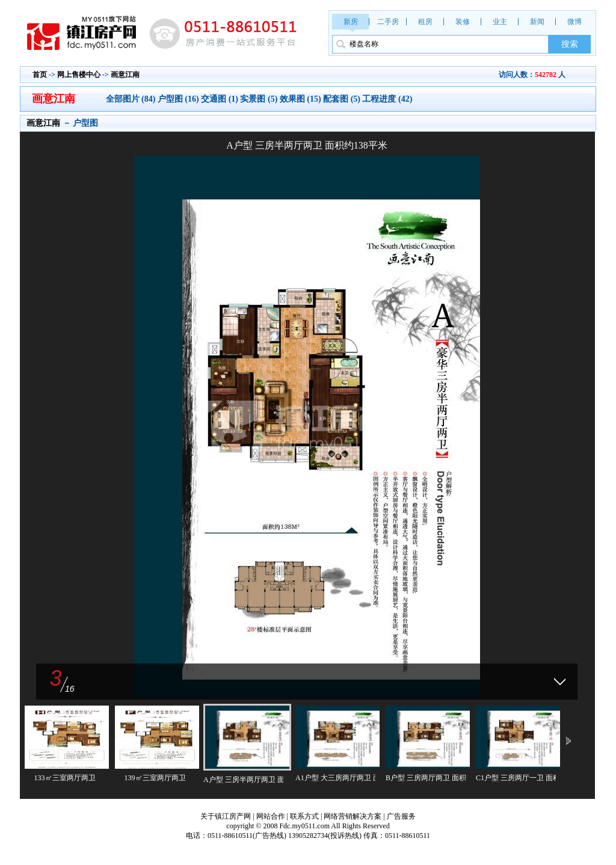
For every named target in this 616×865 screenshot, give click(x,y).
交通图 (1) (220, 99)
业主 (500, 22)
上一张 (164, 411)
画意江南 (125, 75)
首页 (40, 75)
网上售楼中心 (79, 75)
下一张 (449, 411)
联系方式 (304, 816)
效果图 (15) (300, 99)
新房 (351, 22)
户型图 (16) (178, 99)
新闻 (537, 22)
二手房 (388, 22)
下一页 (568, 742)
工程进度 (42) (387, 99)
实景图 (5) (259, 99)
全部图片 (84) (132, 99)
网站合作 (271, 816)
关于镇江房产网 (226, 816)
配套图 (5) (342, 99)
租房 (425, 22)
